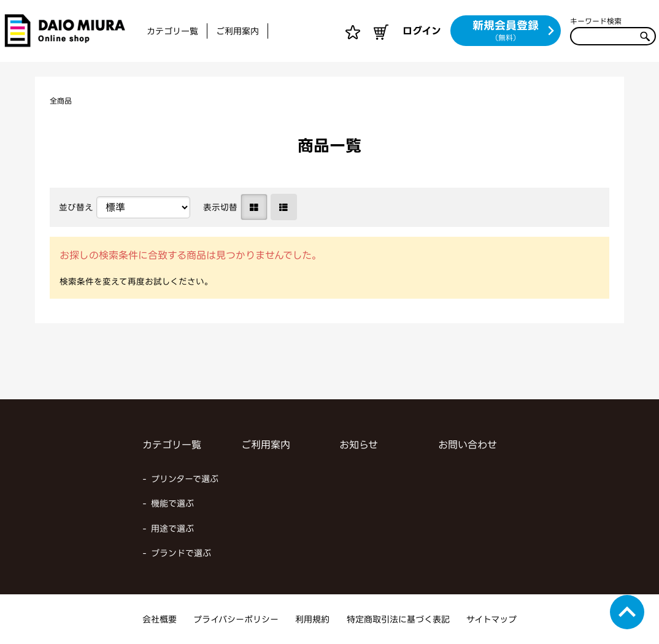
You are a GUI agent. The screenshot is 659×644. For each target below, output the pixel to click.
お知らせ (359, 445)
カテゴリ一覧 (172, 31)
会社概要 (160, 619)
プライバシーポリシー (236, 619)
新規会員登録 (514, 31)
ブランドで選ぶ (181, 553)
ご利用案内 (237, 31)
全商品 (63, 100)
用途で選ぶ (172, 528)
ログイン (422, 31)
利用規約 (312, 619)
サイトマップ (491, 619)
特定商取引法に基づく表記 (398, 619)
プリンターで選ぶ (185, 479)
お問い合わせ (468, 445)
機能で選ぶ (172, 503)
